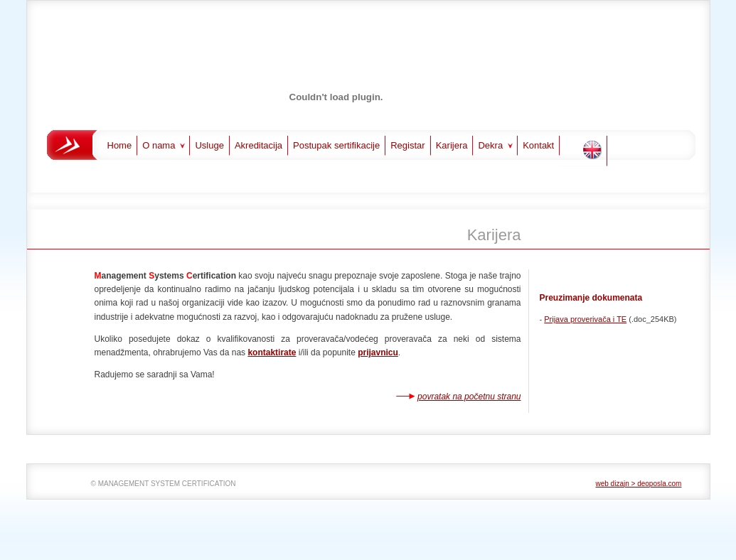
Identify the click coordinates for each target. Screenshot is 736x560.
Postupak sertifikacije (336, 145)
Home (120, 145)
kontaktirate (272, 352)
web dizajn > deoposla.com (639, 484)
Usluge (209, 145)
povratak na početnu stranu (469, 397)
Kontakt (538, 145)
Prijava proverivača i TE (585, 319)
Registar (407, 145)
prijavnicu (378, 352)
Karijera (452, 145)
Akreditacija (258, 145)
